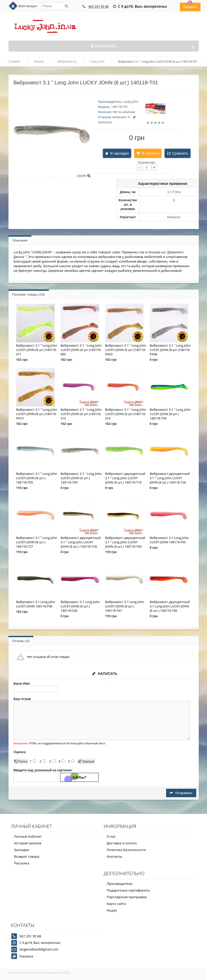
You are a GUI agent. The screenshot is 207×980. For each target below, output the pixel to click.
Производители (120, 884)
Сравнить (180, 153)
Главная (14, 62)
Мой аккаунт (28, 6)
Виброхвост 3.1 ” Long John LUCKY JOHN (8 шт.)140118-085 (81, 350)
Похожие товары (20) (29, 294)
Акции (112, 910)
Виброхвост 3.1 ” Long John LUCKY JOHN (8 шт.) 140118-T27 (37, 542)
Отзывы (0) (21, 641)
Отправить (181, 793)
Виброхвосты (67, 62)
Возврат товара (27, 856)
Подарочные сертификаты (128, 890)
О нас (111, 836)
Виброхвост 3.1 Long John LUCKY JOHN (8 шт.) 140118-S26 (80, 606)
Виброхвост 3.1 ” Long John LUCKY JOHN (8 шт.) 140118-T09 (81, 478)
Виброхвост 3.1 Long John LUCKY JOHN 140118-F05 (169, 540)
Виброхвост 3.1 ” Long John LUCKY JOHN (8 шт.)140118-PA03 (126, 350)
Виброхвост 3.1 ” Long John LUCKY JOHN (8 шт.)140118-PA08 (170, 350)
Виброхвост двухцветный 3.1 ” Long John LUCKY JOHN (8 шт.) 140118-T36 (81, 542)
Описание (20, 240)
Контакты (114, 856)
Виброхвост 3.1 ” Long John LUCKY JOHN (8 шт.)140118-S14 (126, 414)
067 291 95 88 (98, 7)
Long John (97, 62)
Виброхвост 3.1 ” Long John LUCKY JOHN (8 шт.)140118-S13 (81, 414)
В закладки (120, 153)
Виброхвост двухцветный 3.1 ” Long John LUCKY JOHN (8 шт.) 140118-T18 (125, 478)
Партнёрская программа (127, 897)
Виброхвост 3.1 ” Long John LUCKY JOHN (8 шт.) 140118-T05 (37, 478)
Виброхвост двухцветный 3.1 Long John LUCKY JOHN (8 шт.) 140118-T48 (170, 606)
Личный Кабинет (28, 836)
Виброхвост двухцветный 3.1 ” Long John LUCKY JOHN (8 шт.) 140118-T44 (125, 542)
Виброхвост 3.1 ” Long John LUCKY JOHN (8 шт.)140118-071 (37, 350)
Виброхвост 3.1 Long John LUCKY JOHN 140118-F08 (36, 604)
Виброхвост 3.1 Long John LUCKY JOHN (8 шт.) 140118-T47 (125, 606)
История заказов (28, 843)
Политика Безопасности (126, 850)
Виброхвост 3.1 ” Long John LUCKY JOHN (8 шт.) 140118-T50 (170, 414)
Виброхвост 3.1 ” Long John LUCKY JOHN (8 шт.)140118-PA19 (37, 414)
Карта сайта (116, 904)
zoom (83, 176)
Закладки (22, 850)
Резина (39, 62)
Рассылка (22, 863)
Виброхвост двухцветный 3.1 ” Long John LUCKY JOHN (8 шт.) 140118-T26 (170, 478)
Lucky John (131, 102)
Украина (26, 956)
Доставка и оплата (122, 843)
